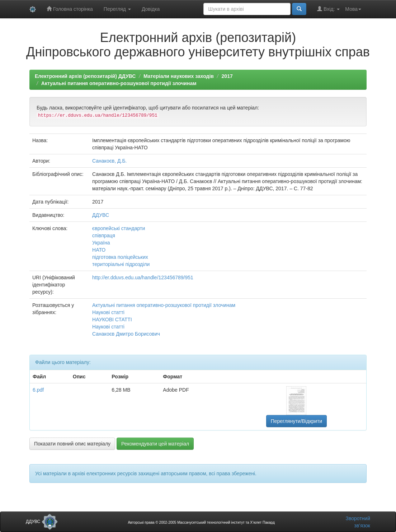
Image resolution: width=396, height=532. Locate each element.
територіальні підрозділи (121, 264)
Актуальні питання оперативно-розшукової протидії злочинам (119, 83)
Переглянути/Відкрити (296, 421)
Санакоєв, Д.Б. (109, 161)
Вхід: (328, 9)
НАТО (99, 250)
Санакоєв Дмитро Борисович (126, 334)
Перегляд (117, 9)
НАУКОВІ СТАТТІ (112, 319)
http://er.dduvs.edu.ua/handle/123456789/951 (143, 277)
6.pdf (38, 390)
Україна (101, 243)
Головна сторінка (70, 9)
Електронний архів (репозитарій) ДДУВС (85, 76)
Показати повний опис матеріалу (72, 444)
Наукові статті (108, 312)
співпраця (104, 235)
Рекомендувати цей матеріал (155, 444)
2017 (227, 76)
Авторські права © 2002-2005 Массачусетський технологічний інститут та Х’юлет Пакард (201, 522)
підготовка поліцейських (120, 257)
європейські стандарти (119, 228)
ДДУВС (101, 215)
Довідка (151, 9)
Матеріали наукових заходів (179, 76)
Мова (353, 9)
